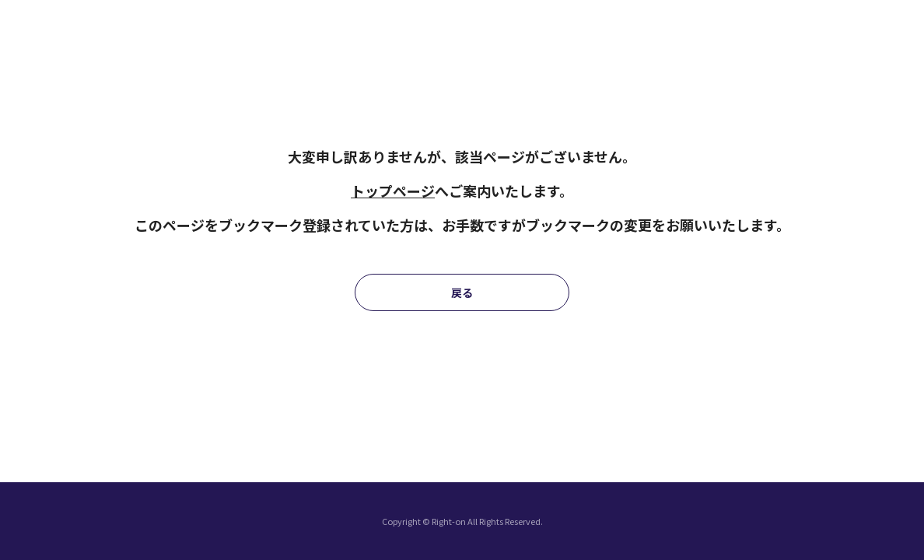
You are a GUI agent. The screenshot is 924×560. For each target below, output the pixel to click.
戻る (462, 292)
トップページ (393, 191)
